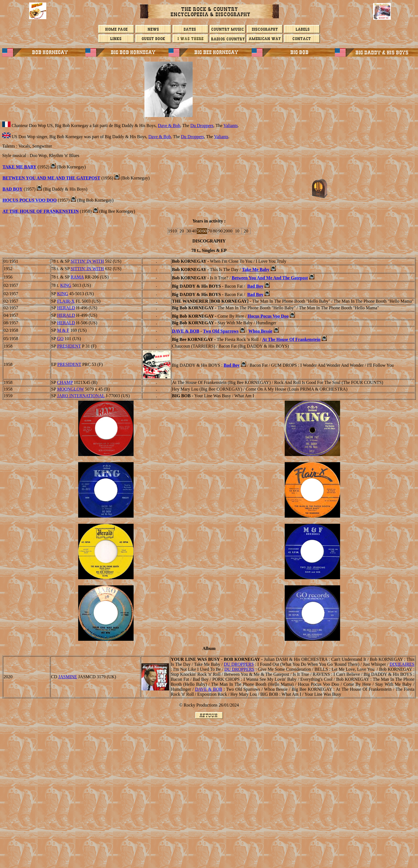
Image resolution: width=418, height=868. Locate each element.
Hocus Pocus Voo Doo (30, 200)
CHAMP (65, 382)
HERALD (66, 308)
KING (66, 285)
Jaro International (81, 396)
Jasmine (68, 677)
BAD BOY (12, 189)
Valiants (231, 126)
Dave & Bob (169, 126)
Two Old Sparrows (221, 331)
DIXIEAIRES (402, 664)
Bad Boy (255, 286)
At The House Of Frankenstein (41, 211)
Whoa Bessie (260, 331)
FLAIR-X (66, 301)
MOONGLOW (71, 389)
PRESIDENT (69, 346)
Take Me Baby (19, 167)
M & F (63, 330)
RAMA (77, 277)
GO (60, 339)
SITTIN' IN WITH (87, 261)
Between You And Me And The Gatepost (51, 178)
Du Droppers (202, 126)
